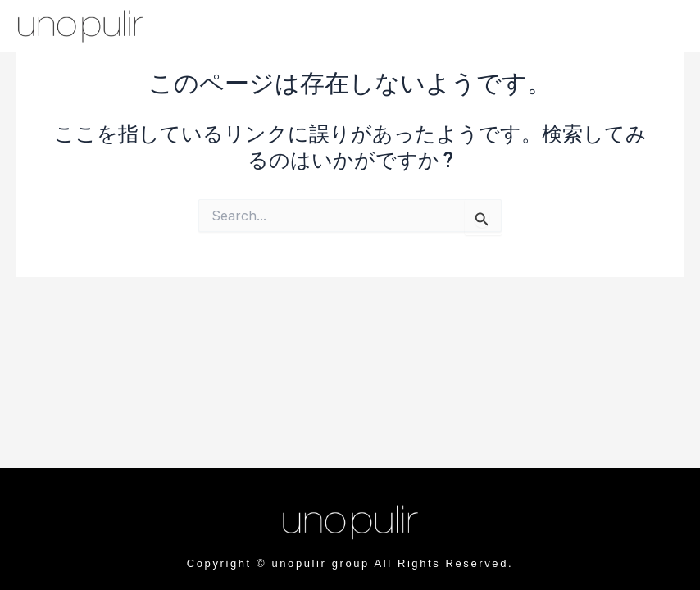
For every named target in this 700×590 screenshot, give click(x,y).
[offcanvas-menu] (625, 27)
